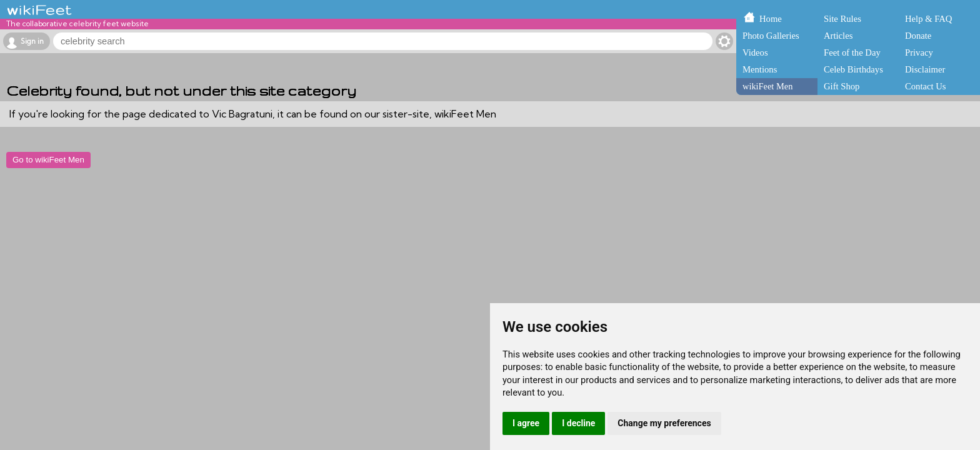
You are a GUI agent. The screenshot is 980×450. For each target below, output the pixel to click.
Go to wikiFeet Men (48, 160)
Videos (755, 52)
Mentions (760, 69)
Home (771, 19)
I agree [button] (526, 423)
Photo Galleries (771, 36)
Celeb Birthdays (853, 69)
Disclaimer (925, 69)
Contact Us (926, 86)
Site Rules (842, 19)
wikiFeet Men (767, 86)
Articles (838, 36)
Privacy (919, 52)
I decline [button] (578, 423)
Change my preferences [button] (664, 423)
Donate (918, 36)
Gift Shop (842, 86)
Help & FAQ (928, 19)
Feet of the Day (852, 52)
